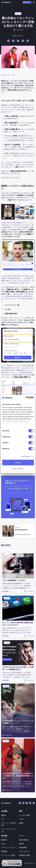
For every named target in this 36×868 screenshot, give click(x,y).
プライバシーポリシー (9, 848)
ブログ (21, 819)
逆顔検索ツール (18, 193)
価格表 (3, 815)
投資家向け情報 (24, 855)
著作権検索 (23, 848)
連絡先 (21, 823)
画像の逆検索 (24, 840)
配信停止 (4, 840)
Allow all (18, 462)
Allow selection (18, 469)
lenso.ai (4, 193)
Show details (26, 456)
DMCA (3, 844)
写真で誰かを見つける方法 (10, 178)
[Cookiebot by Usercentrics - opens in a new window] (26, 398)
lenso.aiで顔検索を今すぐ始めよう (18, 490)
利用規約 (4, 851)
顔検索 (21, 844)
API (2, 819)
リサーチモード (24, 851)
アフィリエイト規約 (8, 855)
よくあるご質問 (24, 815)
